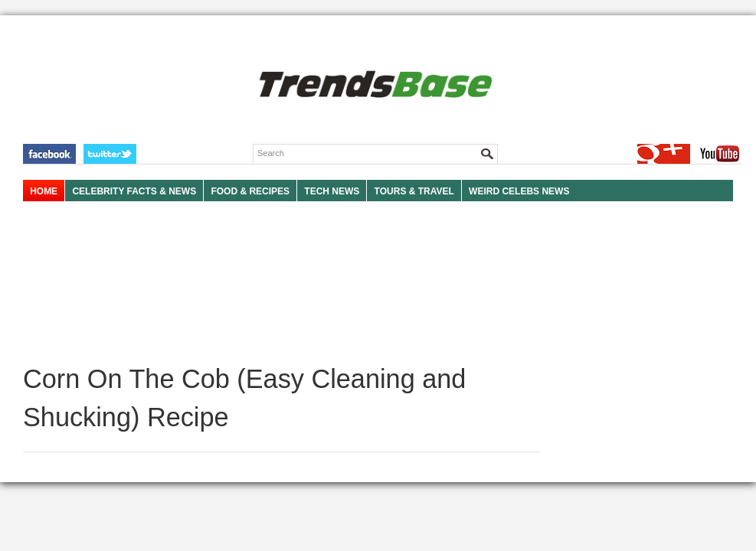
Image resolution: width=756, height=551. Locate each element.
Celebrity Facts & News (134, 191)
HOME (44, 191)
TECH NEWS (332, 191)
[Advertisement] (281, 283)
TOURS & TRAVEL (414, 191)
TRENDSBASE (373, 85)
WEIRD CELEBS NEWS (519, 191)
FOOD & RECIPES (250, 191)
